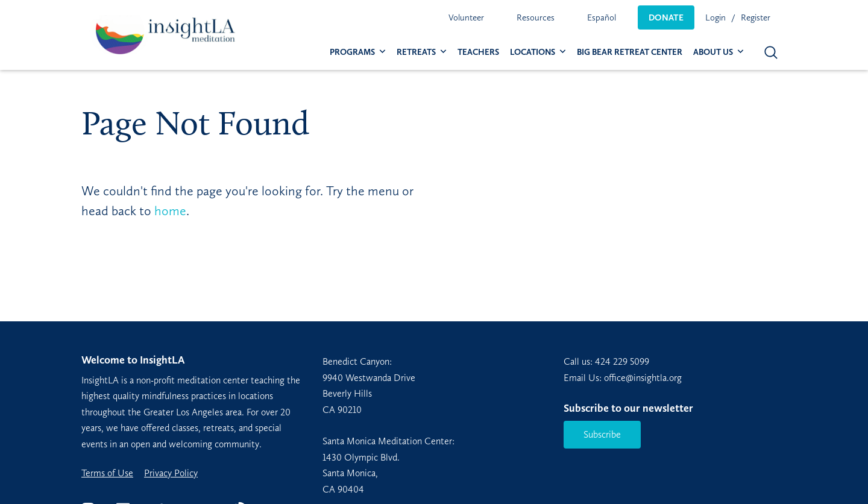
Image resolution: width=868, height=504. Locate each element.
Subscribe (602, 434)
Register (756, 17)
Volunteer (466, 17)
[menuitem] (466, 17)
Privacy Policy (171, 473)
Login (715, 17)
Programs (352, 52)
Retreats (416, 52)
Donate (666, 17)
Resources (536, 17)
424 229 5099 (622, 361)
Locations (533, 52)
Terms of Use (107, 473)
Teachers (478, 52)
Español (602, 17)
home (170, 211)
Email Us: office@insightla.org (623, 378)
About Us (713, 52)
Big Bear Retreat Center (630, 52)
